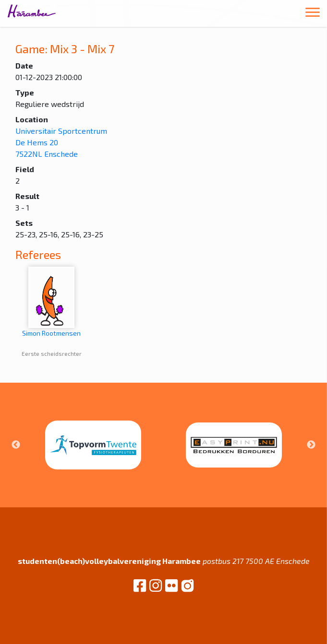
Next (311, 445)
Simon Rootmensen (51, 302)
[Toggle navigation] (313, 14)
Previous (16, 445)
